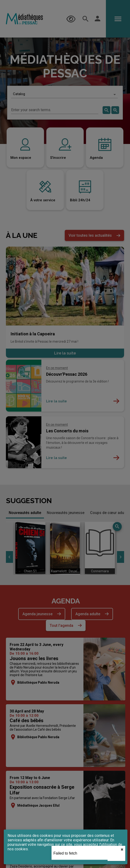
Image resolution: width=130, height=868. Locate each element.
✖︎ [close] (122, 850)
